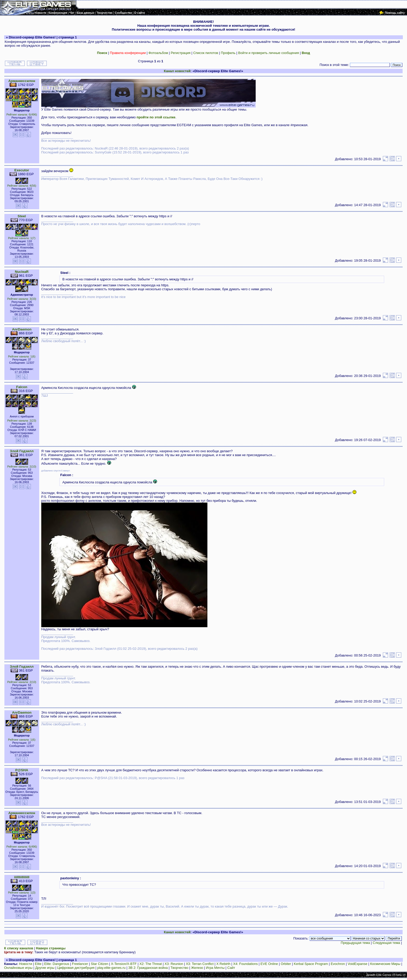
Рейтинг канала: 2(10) (22, 467)
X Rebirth (223, 964)
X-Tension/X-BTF (124, 964)
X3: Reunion (174, 964)
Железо (197, 968)
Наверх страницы (51, 948)
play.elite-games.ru (111, 968)
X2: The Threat (151, 964)
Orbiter (286, 964)
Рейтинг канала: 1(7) (22, 238)
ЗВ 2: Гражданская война (148, 968)
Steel (22, 216)
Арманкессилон (22, 81)
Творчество (179, 968)
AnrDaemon (22, 329)
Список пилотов (206, 53)
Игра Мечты (215, 968)
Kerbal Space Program (311, 964)
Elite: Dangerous (57, 964)
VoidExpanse (357, 964)
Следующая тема (386, 943)
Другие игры (45, 968)
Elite (38, 964)
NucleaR (22, 272)
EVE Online (269, 964)
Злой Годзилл (22, 451)
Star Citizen (100, 964)
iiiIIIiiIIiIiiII (22, 877)
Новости (25, 964)
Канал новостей (177, 71)
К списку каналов (19, 948)
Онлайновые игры (18, 968)
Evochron (338, 964)
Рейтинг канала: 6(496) (22, 114)
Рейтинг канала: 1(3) (22, 893)
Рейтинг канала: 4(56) (22, 186)
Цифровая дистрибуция (76, 968)
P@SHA (22, 770)
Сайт (231, 968)
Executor (22, 170)
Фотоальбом (158, 53)
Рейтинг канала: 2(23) (22, 421)
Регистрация (181, 53)
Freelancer (80, 964)
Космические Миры (385, 964)
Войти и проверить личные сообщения (269, 53)
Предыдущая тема (355, 943)
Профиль (228, 53)
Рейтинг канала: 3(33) (22, 299)
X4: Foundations (245, 964)
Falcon (22, 387)
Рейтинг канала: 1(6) (22, 356)
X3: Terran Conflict (200, 964)
